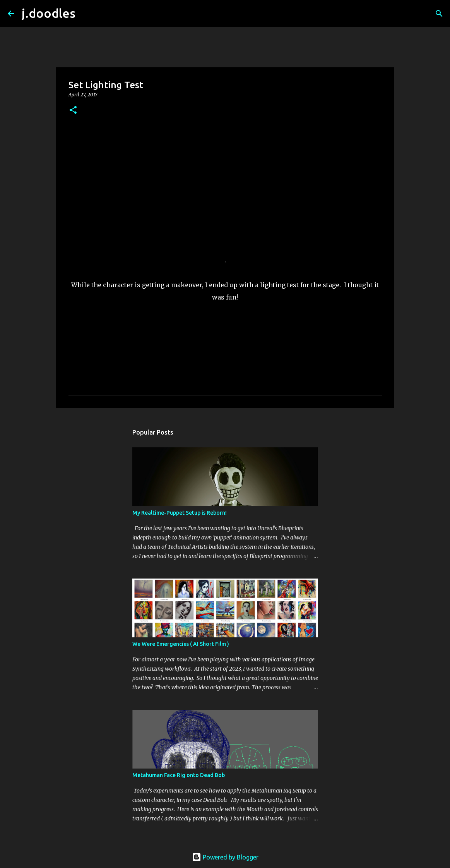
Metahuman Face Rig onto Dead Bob (179, 775)
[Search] (86, 14)
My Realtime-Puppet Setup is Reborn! (180, 513)
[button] (73, 110)
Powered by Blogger (225, 857)
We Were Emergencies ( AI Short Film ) (181, 644)
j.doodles (49, 13)
